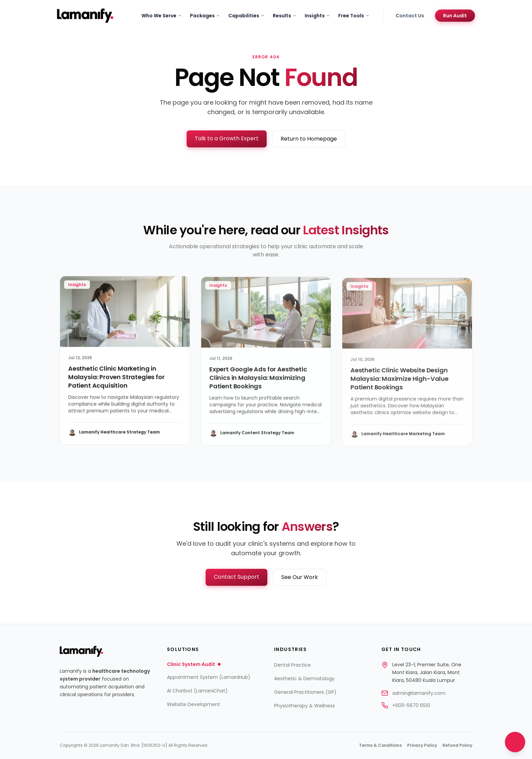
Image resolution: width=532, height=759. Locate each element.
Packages (205, 16)
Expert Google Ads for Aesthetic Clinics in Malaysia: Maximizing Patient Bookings (258, 381)
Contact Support (236, 577)
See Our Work (300, 577)
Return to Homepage (309, 139)
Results (285, 16)
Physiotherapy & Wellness (305, 706)
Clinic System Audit (194, 664)
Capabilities (246, 16)
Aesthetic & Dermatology (304, 679)
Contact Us (410, 16)
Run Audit (455, 16)
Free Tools (354, 16)
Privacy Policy (422, 745)
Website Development (194, 704)
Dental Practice (292, 665)
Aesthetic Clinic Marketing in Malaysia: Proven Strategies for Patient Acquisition (116, 379)
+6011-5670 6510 (411, 705)
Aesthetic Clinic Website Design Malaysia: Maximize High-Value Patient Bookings (400, 384)
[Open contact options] (515, 742)
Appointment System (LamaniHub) (209, 677)
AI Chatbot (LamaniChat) (197, 691)
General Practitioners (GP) (305, 692)
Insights (317, 16)
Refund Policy (457, 745)
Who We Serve (162, 16)
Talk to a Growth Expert (227, 138)
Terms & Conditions (380, 745)
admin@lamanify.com (419, 693)
